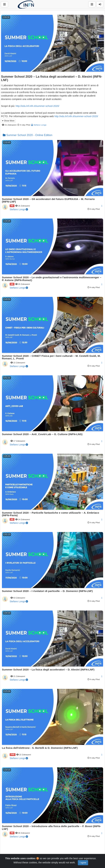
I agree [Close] (83, 863)
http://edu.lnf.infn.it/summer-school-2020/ (38, 106)
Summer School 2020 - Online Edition (28, 135)
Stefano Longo (39, 125)
